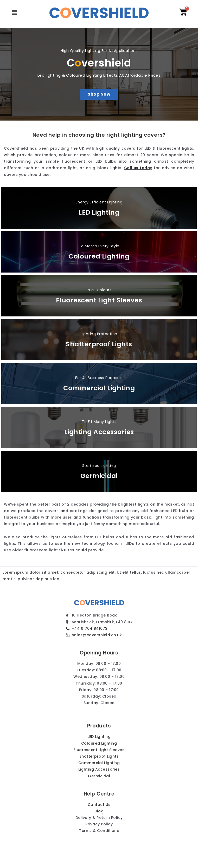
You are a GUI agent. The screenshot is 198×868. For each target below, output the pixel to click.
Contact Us (99, 805)
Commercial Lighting (99, 388)
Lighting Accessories (99, 432)
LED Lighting (99, 212)
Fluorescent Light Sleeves (99, 300)
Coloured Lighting (99, 256)
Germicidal (99, 476)
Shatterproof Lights (99, 344)
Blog (99, 811)
